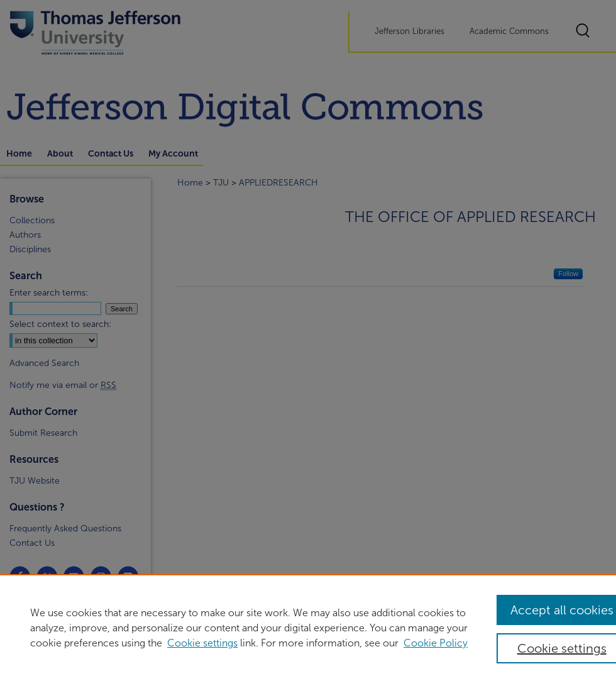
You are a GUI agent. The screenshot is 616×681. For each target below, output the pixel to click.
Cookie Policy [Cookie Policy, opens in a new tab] (436, 643)
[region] (308, 628)
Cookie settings (202, 643)
